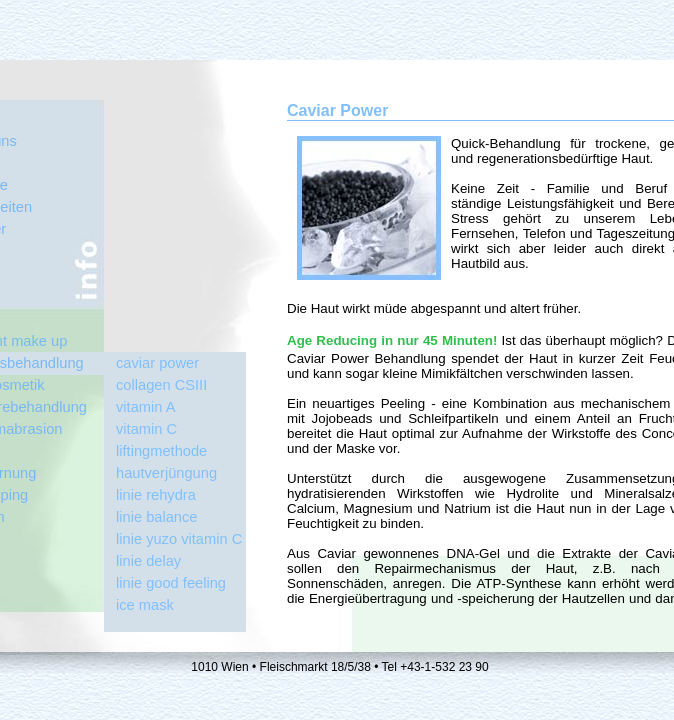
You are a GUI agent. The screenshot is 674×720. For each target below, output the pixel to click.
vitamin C (146, 429)
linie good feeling (171, 583)
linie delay (148, 561)
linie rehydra (156, 495)
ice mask (145, 605)
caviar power (157, 363)
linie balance (156, 517)
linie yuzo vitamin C (179, 539)
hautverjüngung (166, 473)
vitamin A (145, 407)
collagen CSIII (161, 385)
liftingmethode (161, 451)
